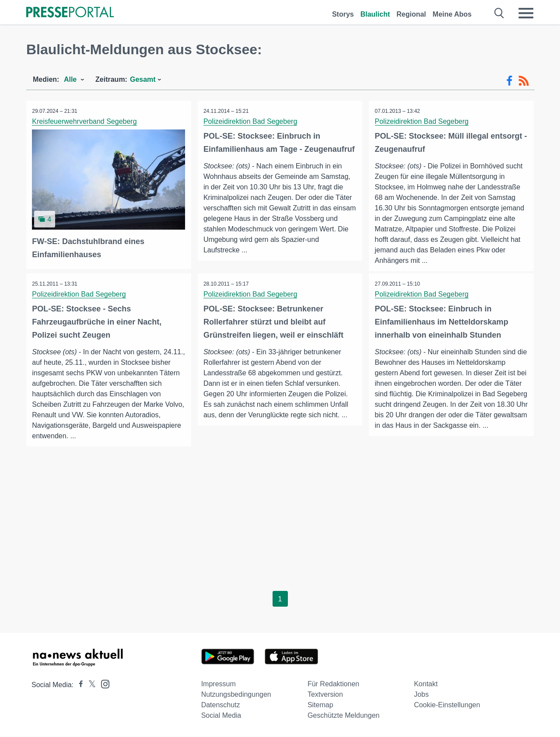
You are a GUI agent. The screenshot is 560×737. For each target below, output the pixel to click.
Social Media (221, 716)
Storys (343, 14)
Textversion (325, 695)
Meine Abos (452, 14)
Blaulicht (375, 14)
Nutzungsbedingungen (236, 695)
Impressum (219, 684)
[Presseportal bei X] (89, 685)
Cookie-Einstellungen (447, 705)
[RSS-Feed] (524, 81)
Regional (411, 14)
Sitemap (320, 705)
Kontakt (426, 684)
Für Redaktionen (333, 684)
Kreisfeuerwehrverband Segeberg (85, 121)
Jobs (421, 695)
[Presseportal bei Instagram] (103, 684)
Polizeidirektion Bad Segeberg (251, 121)
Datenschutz (221, 705)
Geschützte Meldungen (344, 716)
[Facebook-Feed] (509, 81)
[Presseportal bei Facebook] (78, 685)
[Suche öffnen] (499, 13)
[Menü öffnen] (526, 13)
